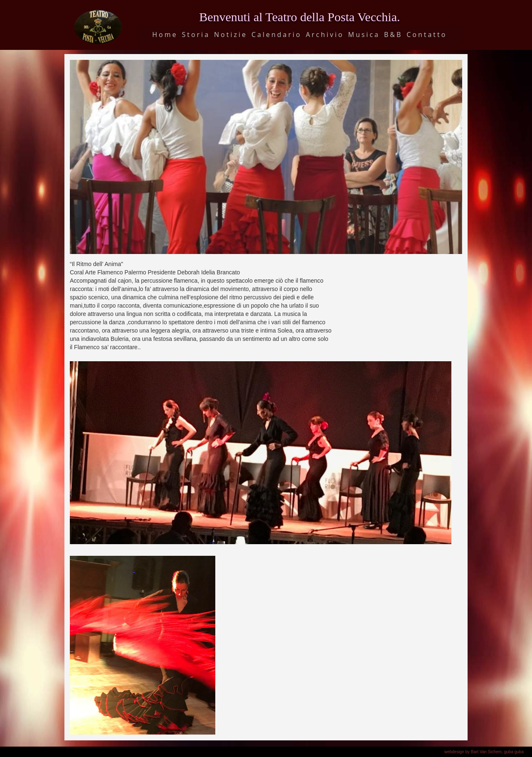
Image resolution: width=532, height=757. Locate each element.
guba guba (514, 752)
